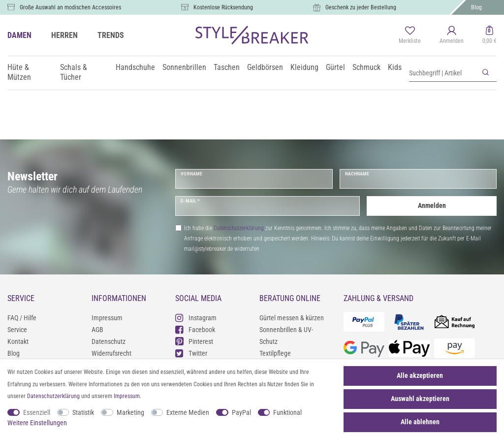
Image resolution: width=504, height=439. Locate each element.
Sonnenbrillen (184, 67)
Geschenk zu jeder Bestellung (361, 7)
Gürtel (335, 67)
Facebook (195, 329)
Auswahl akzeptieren (420, 399)
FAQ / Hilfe (22, 318)
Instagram (196, 318)
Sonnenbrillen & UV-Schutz (286, 336)
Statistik (83, 412)
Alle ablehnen (420, 422)
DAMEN (19, 35)
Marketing (130, 412)
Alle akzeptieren (420, 375)
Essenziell (37, 412)
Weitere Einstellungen (37, 423)
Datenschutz (109, 341)
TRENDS (111, 35)
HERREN (64, 35)
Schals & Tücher (74, 72)
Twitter (191, 353)
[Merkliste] (410, 35)
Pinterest (194, 341)
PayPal (241, 412)
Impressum (107, 318)
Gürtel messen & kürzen (292, 318)
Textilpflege (275, 353)
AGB (97, 330)
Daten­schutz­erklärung (53, 396)
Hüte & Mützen (19, 72)
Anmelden (432, 205)
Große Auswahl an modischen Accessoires (70, 7)
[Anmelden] (452, 35)
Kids (395, 67)
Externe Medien (188, 412)
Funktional (287, 412)
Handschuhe (135, 67)
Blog (476, 7)
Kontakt (18, 341)
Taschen (227, 67)
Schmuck (366, 67)
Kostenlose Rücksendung (223, 7)
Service (17, 330)
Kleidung (304, 67)
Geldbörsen (265, 67)
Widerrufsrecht (111, 353)
